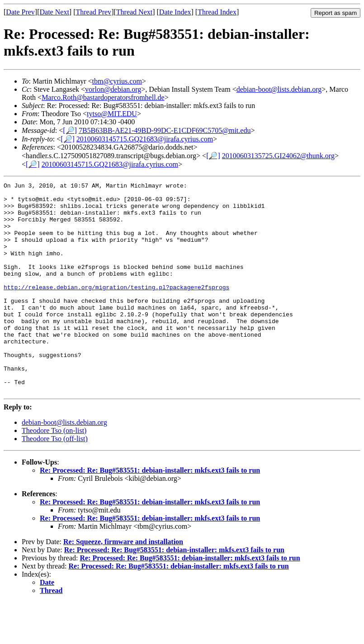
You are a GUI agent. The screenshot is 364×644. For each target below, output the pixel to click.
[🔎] (70, 130)
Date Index (175, 12)
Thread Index (217, 12)
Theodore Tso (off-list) (55, 481)
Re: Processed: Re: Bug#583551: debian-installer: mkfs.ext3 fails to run (150, 512)
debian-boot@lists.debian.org (279, 89)
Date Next (54, 12)
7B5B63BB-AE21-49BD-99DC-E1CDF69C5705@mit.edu (165, 130)
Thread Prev (93, 12)
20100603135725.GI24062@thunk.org (278, 156)
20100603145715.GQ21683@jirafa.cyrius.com (145, 139)
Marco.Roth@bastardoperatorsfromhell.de (103, 97)
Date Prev (20, 12)
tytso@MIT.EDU (112, 114)
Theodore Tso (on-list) (54, 472)
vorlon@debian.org (113, 89)
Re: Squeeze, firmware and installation (123, 584)
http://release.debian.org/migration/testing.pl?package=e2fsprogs (116, 309)
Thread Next (134, 12)
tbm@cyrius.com (117, 81)
